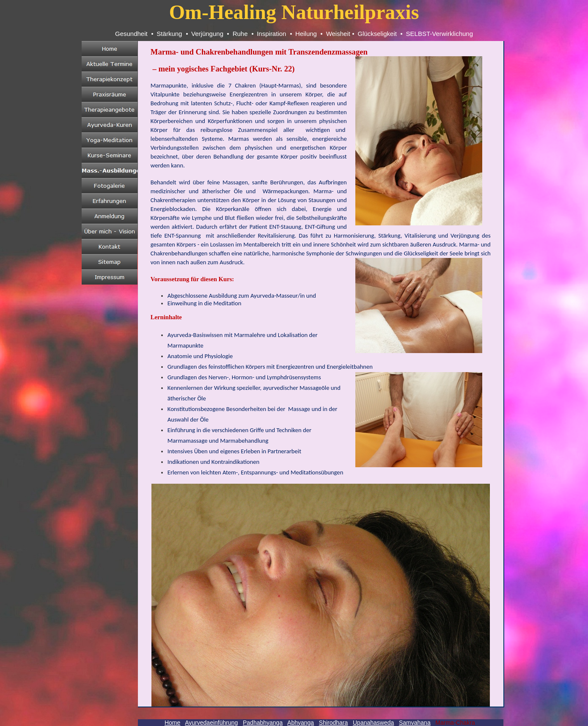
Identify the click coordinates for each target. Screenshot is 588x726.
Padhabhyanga (263, 723)
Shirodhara (334, 723)
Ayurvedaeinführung (211, 723)
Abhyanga (301, 723)
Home (172, 723)
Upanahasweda (373, 723)
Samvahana (415, 723)
